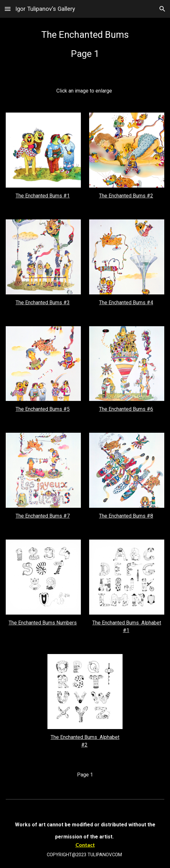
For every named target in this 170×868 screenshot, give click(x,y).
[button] (8, 9)
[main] (85, 47)
